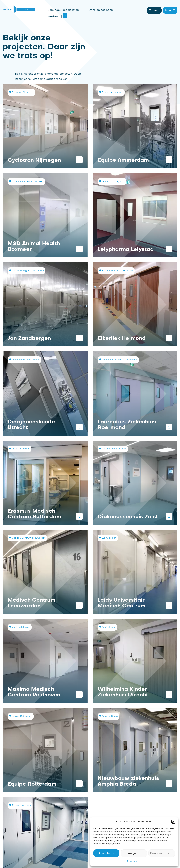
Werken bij (55, 16)
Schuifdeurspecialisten (63, 10)
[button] (173, 822)
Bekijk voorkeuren (162, 853)
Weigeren (134, 853)
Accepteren (106, 853)
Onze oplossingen (101, 10)
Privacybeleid (134, 861)
